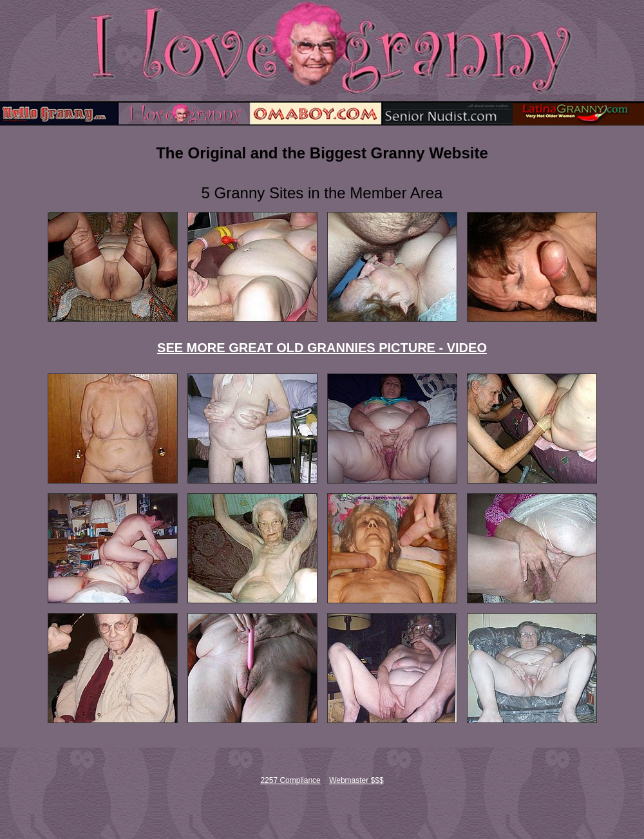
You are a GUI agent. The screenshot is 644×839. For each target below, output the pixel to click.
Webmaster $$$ (356, 780)
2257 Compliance (290, 780)
